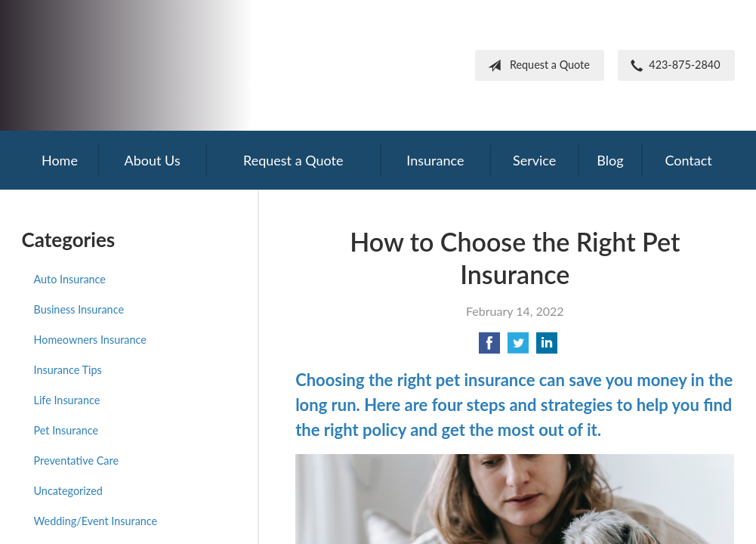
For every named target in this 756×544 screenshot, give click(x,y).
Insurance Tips (68, 370)
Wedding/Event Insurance (96, 521)
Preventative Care (77, 461)
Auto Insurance (70, 279)
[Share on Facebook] (489, 347)
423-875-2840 (672, 66)
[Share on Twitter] (518, 347)
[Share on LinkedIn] (547, 347)
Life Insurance (67, 400)
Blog (610, 160)
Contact (688, 160)
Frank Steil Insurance (147, 65)
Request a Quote (536, 66)
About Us (153, 160)
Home (60, 160)
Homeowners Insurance (90, 340)
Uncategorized (68, 491)
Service (534, 160)
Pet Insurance (66, 430)
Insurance (435, 160)
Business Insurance (79, 309)
